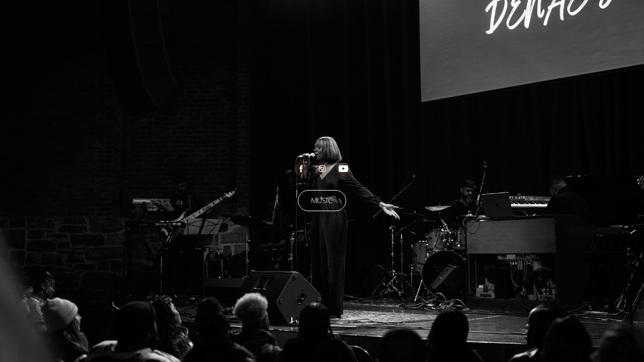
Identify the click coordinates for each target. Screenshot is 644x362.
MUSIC (322, 200)
